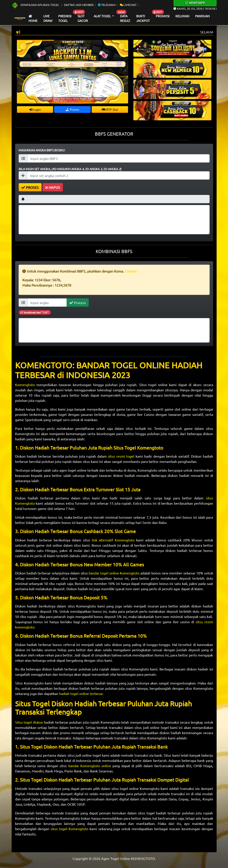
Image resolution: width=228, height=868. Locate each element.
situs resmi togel (121, 456)
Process (78, 303)
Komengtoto (26, 385)
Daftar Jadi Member (79, 5)
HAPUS (53, 187)
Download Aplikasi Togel (36, 5)
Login (35, 109)
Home (33, 19)
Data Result (125, 18)
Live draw (48, 18)
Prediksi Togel (65, 18)
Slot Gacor (83, 18)
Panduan (202, 16)
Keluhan (182, 16)
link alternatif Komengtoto (113, 540)
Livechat (128, 5)
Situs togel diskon (30, 722)
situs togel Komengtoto (69, 829)
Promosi (163, 16)
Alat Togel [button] (103, 16)
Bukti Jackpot (143, 18)
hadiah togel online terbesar (81, 693)
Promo (72, 109)
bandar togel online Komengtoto (114, 573)
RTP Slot (110, 109)
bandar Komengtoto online (90, 766)
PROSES (30, 187)
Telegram (107, 5)
